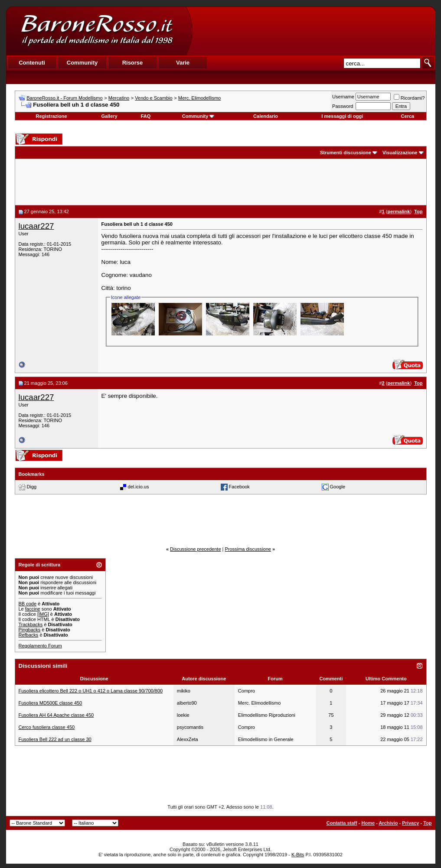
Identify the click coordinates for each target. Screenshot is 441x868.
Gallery (109, 116)
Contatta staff (342, 823)
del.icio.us (139, 487)
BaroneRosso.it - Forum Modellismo (64, 98)
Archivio (388, 823)
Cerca (408, 116)
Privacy (410, 823)
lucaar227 (36, 226)
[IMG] (43, 614)
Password (343, 106)
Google (338, 487)
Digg (32, 487)
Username (343, 97)
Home (368, 823)
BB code (28, 604)
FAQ (146, 116)
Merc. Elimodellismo (199, 98)
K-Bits (298, 855)
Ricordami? (409, 98)
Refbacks (29, 635)
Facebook (239, 487)
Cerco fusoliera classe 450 (47, 727)
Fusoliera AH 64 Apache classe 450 (56, 715)
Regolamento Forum (40, 646)
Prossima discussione (248, 549)
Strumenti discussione (346, 153)
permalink (399, 211)
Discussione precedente (195, 549)
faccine (33, 609)
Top (427, 823)
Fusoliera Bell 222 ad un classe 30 (55, 739)
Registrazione (52, 116)
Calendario (266, 116)
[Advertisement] (314, 31)
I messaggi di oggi (342, 116)
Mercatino (119, 98)
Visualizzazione (400, 153)
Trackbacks (31, 624)
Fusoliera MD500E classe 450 (51, 703)
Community (198, 116)
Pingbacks (30, 630)
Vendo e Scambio (154, 98)
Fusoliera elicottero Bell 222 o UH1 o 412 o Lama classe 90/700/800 (91, 691)
